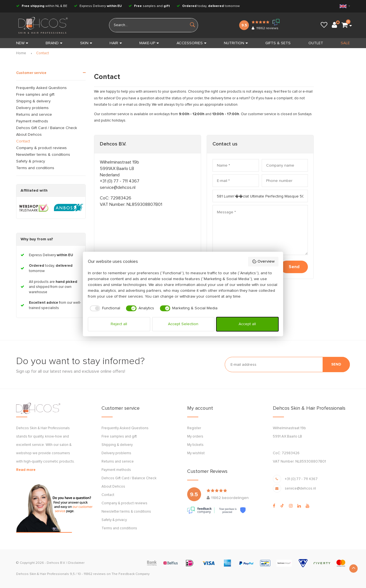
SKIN (86, 43)
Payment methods (32, 121)
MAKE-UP (149, 43)
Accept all (247, 324)
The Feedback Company (131, 574)
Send (294, 267)
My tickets (195, 445)
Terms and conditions (35, 168)
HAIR (116, 43)
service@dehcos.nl (118, 187)
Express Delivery (98, 6)
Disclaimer (76, 563)
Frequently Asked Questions (41, 88)
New (22, 43)
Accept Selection (183, 324)
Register (194, 428)
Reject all (119, 324)
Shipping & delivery (33, 101)
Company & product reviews (41, 148)
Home (21, 53)
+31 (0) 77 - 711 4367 (120, 181)
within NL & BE (42, 6)
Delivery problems (32, 108)
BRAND (54, 43)
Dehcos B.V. (56, 563)
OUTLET (316, 43)
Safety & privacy (31, 161)
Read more (26, 470)
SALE (345, 43)
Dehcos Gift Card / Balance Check (47, 128)
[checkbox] (104, 308)
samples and (149, 6)
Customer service (31, 73)
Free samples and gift (35, 95)
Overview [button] (263, 261)
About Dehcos (29, 135)
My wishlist (196, 453)
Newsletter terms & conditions (43, 155)
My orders (195, 437)
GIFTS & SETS (278, 43)
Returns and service (34, 115)
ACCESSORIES (191, 43)
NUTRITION (236, 43)
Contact (43, 53)
